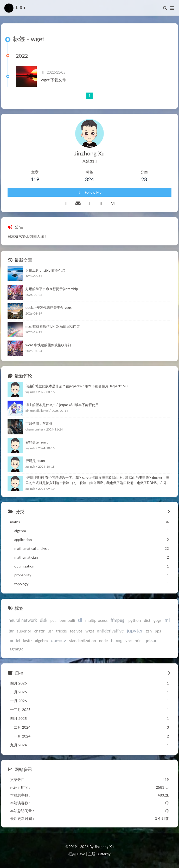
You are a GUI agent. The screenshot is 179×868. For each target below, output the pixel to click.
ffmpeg (117, 620)
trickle (61, 631)
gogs (158, 620)
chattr (40, 631)
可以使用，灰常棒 (39, 423)
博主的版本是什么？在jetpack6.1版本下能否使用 (62, 405)
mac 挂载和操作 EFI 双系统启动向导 (53, 326)
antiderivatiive (111, 631)
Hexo (81, 854)
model (14, 640)
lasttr (28, 641)
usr (50, 631)
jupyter (135, 630)
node (103, 641)
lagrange (16, 649)
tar (11, 631)
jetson (152, 640)
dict (147, 620)
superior (24, 631)
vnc (129, 641)
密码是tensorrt (37, 442)
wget (90, 631)
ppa (158, 631)
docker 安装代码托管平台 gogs (49, 308)
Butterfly (103, 854)
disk (43, 620)
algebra (41, 641)
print (139, 641)
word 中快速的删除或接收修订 (48, 345)
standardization (82, 641)
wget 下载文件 (53, 80)
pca (53, 620)
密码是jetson (35, 461)
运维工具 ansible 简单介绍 (45, 270)
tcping (117, 640)
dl (80, 620)
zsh (149, 631)
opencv (58, 640)
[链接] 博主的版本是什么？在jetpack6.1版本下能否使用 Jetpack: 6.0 (76, 386)
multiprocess (97, 620)
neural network (23, 620)
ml (167, 620)
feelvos (76, 631)
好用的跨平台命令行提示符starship (52, 289)
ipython (134, 620)
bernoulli (67, 620)
